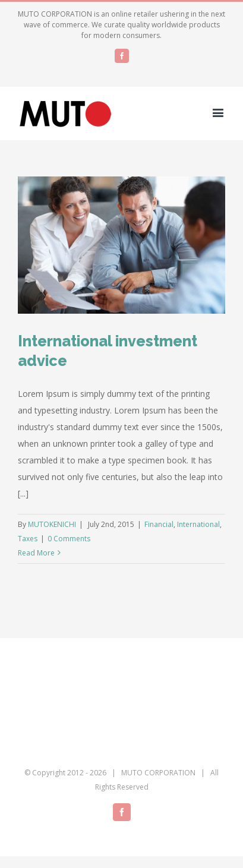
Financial (159, 524)
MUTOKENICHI (52, 524)
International (198, 524)
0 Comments (69, 539)
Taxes (28, 539)
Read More (36, 553)
